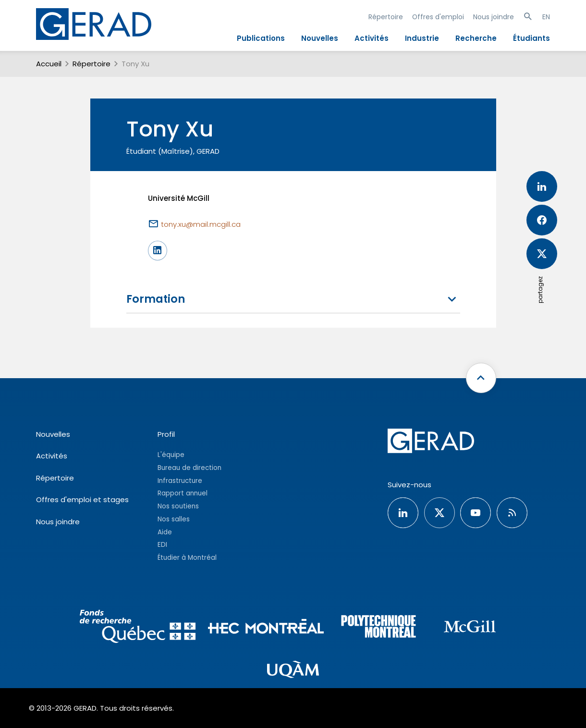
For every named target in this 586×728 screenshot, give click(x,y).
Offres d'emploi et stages (82, 500)
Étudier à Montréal (187, 558)
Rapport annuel (183, 493)
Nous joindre (494, 17)
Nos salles (174, 519)
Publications (261, 38)
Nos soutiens (178, 506)
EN (546, 17)
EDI (162, 545)
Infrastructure (180, 481)
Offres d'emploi (438, 17)
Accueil (49, 64)
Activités (372, 38)
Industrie (422, 38)
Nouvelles (320, 38)
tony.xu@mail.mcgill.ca (201, 224)
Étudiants (531, 38)
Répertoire (386, 17)
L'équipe (171, 455)
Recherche (476, 38)
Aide (165, 532)
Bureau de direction (189, 468)
